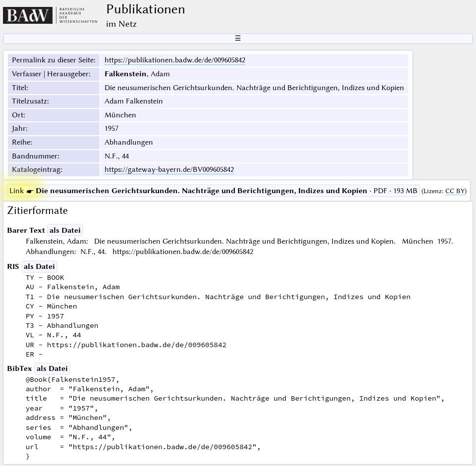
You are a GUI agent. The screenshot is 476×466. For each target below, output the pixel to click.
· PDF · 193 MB (213, 191)
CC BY (455, 191)
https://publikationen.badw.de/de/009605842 (175, 60)
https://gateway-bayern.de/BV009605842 (169, 169)
